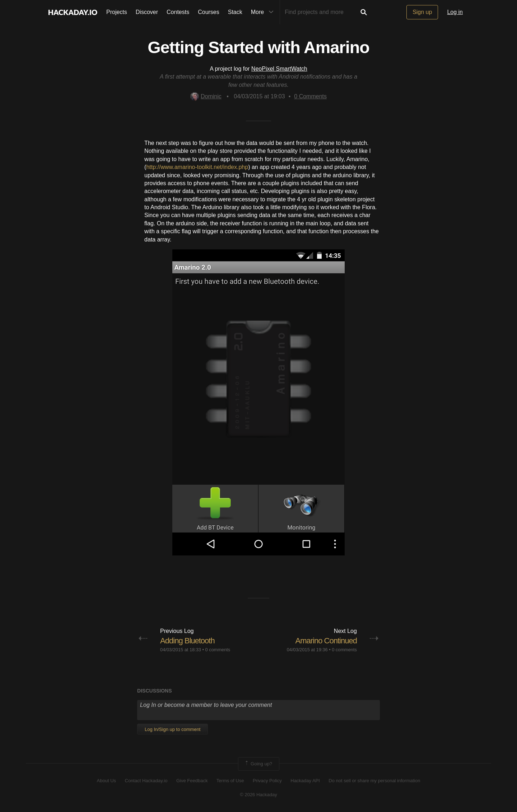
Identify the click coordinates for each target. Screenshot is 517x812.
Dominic (206, 96)
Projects (117, 12)
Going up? (258, 764)
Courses (209, 12)
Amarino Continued (326, 641)
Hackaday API (305, 781)
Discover (147, 12)
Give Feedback (192, 781)
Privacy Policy (267, 781)
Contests (178, 12)
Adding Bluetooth (187, 641)
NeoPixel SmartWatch (279, 69)
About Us (106, 781)
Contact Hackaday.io (146, 781)
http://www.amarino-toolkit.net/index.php (197, 167)
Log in (455, 12)
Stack (235, 12)
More (264, 12)
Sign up (422, 12)
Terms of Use (230, 781)
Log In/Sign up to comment (173, 729)
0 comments (218, 650)
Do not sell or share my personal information (374, 781)
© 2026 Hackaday (258, 795)
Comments (310, 96)
